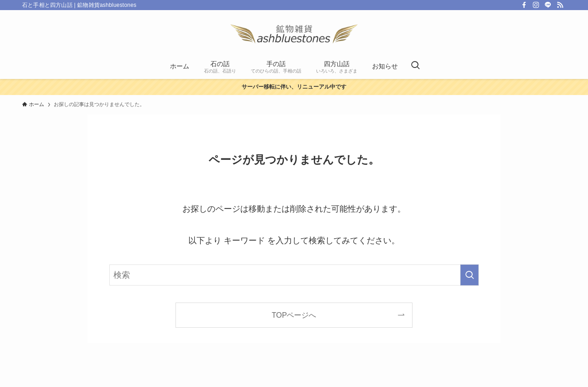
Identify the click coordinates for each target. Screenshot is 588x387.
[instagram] (536, 5)
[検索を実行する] (469, 275)
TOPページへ (294, 315)
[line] (548, 5)
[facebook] (524, 5)
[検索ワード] (294, 275)
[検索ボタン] (415, 66)
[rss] (560, 5)
